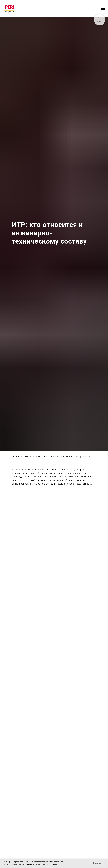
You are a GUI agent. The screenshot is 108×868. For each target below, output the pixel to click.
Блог (26, 456)
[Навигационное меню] (103, 8)
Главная (16, 456)
